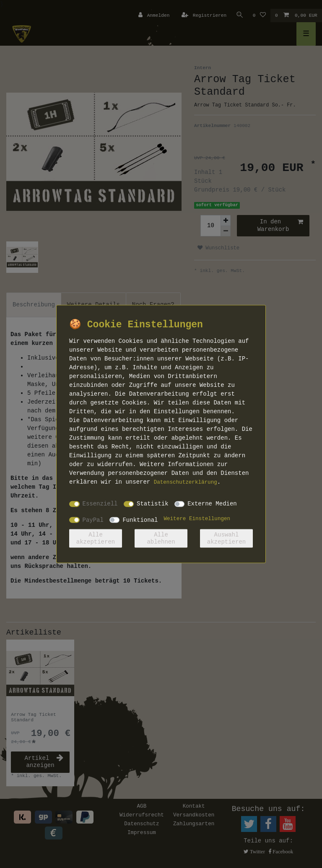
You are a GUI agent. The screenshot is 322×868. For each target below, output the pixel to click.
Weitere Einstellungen (197, 518)
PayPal (93, 520)
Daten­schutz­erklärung (186, 482)
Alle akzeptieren (96, 538)
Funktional (140, 520)
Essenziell (100, 504)
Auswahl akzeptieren (226, 538)
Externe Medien (212, 504)
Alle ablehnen (161, 538)
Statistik (153, 504)
